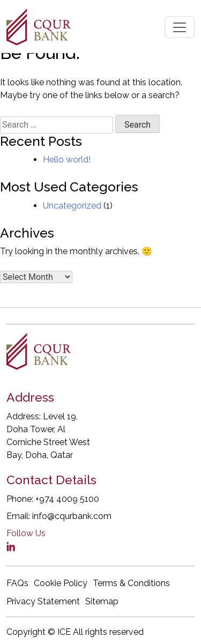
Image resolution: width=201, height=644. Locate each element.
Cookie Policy (61, 583)
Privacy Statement (43, 601)
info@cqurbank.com (72, 516)
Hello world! (67, 160)
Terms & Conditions (131, 583)
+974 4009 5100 (67, 499)
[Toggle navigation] (180, 27)
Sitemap (102, 601)
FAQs (17, 583)
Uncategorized (72, 206)
